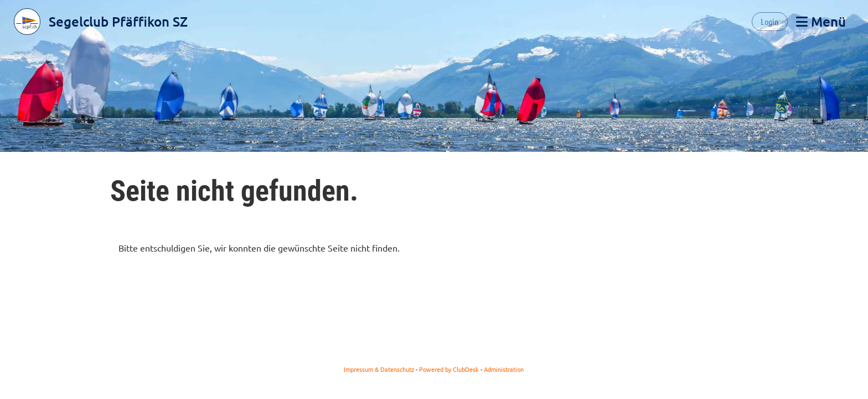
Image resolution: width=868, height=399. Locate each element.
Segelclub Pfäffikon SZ (118, 21)
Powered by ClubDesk (449, 369)
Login (770, 21)
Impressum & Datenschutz (379, 369)
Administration (504, 369)
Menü (821, 21)
